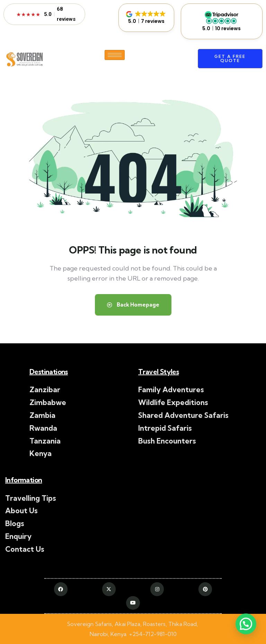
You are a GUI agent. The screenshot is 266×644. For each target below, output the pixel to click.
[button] (146, 18)
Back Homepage (133, 305)
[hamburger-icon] (115, 55)
